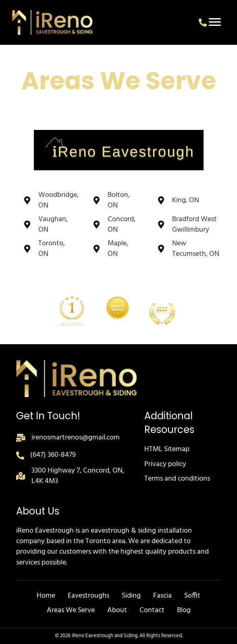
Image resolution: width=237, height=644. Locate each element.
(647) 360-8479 (53, 455)
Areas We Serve (71, 610)
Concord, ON (122, 225)
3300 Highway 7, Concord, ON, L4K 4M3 (78, 476)
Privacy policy (165, 464)
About (117, 610)
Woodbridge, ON (58, 200)
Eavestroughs (88, 596)
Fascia (162, 596)
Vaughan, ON (53, 225)
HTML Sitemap (167, 449)
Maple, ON (118, 249)
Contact (152, 610)
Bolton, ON (119, 200)
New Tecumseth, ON (196, 249)
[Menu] (215, 22)
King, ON (186, 200)
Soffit (192, 596)
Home (46, 596)
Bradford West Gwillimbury (194, 225)
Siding (131, 596)
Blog (184, 610)
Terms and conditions (177, 479)
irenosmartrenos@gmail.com (76, 438)
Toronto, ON (52, 249)
